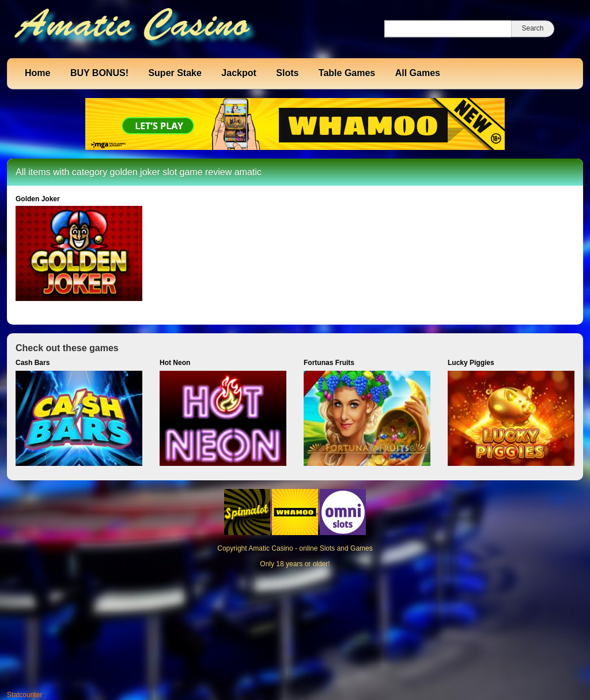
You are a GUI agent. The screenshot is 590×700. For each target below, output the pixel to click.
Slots (287, 73)
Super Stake (175, 73)
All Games (418, 73)
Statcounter (24, 695)
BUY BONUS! (99, 73)
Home (37, 73)
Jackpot (239, 73)
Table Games (347, 73)
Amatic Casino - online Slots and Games (310, 548)
